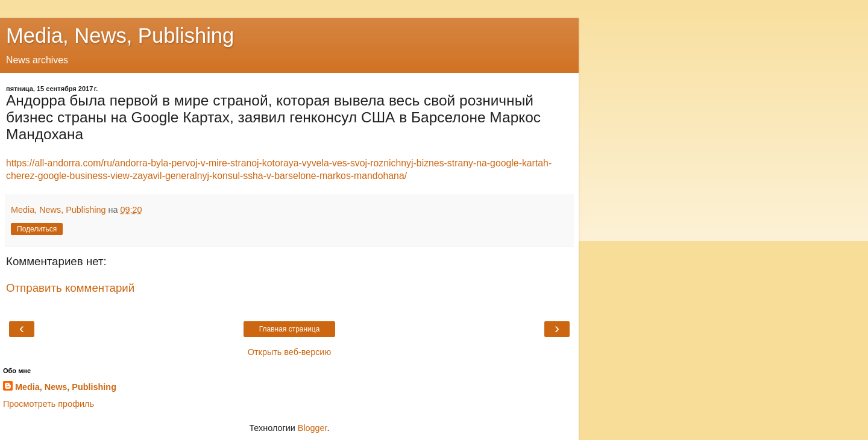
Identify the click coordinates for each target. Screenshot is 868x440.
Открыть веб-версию (289, 352)
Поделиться (37, 229)
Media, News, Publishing (120, 36)
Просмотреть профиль (49, 404)
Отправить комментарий (70, 288)
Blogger (313, 428)
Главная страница (290, 329)
